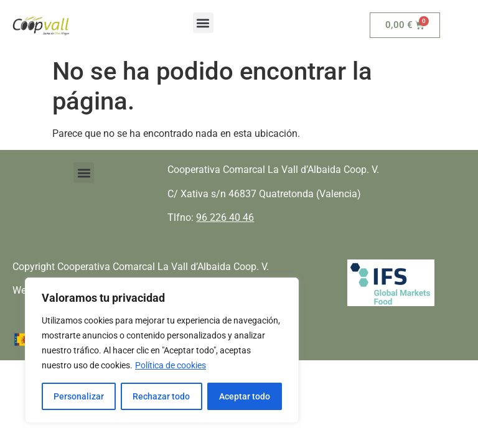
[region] (162, 350)
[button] (203, 23)
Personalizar (79, 396)
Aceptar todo (245, 396)
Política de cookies (171, 365)
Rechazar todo (161, 396)
